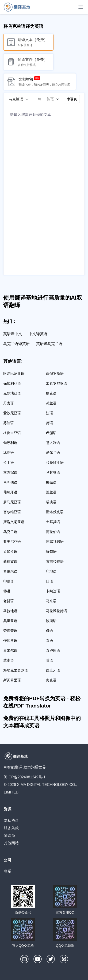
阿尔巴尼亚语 (14, 373)
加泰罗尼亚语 (57, 383)
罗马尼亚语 (12, 502)
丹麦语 (9, 403)
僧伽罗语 (10, 640)
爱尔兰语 (53, 453)
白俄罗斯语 (55, 373)
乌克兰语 (10, 532)
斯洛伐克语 (55, 512)
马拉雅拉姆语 (57, 611)
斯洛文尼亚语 (14, 522)
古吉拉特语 (55, 561)
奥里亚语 (10, 621)
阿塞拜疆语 (55, 542)
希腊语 (51, 433)
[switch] (39, 99)
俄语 (50, 631)
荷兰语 (51, 403)
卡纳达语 (53, 591)
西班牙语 (53, 670)
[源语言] (20, 99)
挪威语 (51, 482)
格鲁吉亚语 (12, 433)
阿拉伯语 (53, 532)
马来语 (51, 601)
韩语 (7, 591)
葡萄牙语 (10, 492)
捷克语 (51, 393)
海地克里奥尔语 (16, 670)
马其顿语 (53, 472)
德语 (50, 423)
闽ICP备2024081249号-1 (25, 777)
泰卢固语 (53, 650)
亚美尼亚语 (12, 542)
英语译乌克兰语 (49, 344)
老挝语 (9, 601)
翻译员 (9, 836)
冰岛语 (9, 453)
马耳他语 (10, 482)
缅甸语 (51, 551)
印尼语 (9, 581)
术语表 (72, 99)
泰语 (50, 640)
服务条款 (11, 828)
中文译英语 (38, 334)
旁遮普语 (10, 631)
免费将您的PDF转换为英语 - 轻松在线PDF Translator (42, 702)
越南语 (9, 660)
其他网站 (11, 843)
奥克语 (51, 680)
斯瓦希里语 (12, 680)
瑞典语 (51, 502)
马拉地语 (10, 611)
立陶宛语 (10, 472)
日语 (50, 581)
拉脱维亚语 (55, 462)
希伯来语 (10, 571)
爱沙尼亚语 (12, 413)
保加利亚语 (12, 383)
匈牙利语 (10, 443)
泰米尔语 (10, 650)
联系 (8, 871)
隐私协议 (11, 820)
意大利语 (53, 443)
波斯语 (51, 621)
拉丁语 (9, 462)
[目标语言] (54, 99)
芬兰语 (9, 423)
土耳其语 (53, 522)
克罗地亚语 (12, 393)
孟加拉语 (10, 551)
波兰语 (51, 492)
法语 (50, 413)
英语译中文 (13, 334)
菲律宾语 (10, 561)
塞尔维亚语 (12, 512)
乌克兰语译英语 (16, 344)
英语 (50, 660)
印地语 (51, 571)
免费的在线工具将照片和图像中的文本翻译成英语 (42, 722)
